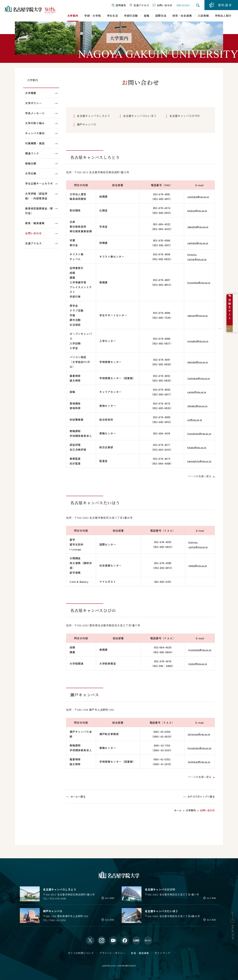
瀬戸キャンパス (87, 124)
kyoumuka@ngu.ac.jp (197, 282)
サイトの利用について (81, 953)
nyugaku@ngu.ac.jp (196, 341)
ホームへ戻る (78, 797)
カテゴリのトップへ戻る (201, 797)
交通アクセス (33, 243)
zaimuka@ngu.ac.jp (196, 243)
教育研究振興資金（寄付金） (39, 211)
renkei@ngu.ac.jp (199, 565)
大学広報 (31, 173)
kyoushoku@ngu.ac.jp (197, 433)
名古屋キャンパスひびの (185, 116)
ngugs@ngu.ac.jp (196, 663)
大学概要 (31, 93)
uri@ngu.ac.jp (192, 420)
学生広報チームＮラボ (39, 183)
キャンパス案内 (35, 133)
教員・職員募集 (35, 223)
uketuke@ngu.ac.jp (195, 362)
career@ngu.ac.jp (195, 392)
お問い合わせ (33, 233)
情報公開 (31, 163)
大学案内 (32, 80)
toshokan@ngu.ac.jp (197, 378)
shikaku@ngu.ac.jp (195, 406)
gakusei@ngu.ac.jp (195, 315)
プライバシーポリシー (112, 953)
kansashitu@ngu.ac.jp (198, 461)
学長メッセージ (35, 113)
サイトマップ (162, 953)
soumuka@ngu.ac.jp (196, 196)
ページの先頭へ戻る (199, 476)
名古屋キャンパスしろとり (94, 116)
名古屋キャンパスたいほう (140, 116)
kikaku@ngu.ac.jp (195, 447)
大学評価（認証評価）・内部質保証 (36, 196)
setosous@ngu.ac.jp (197, 734)
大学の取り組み (35, 123)
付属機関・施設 (35, 143)
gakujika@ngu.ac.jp (196, 227)
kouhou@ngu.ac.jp (195, 210)
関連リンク (32, 153)
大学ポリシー (33, 103)
